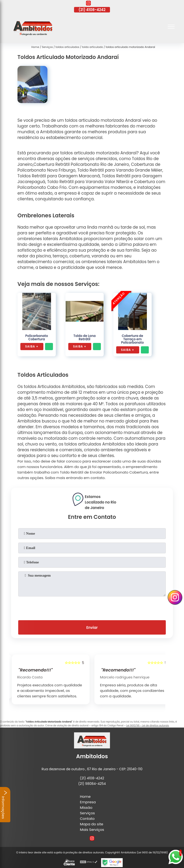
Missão (86, 807)
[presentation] (92, 607)
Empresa (88, 802)
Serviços (87, 813)
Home (85, 796)
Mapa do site (92, 824)
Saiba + (32, 346)
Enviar (92, 628)
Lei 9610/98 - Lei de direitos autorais (148, 726)
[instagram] (88, 4)
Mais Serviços (92, 830)
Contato (87, 819)
